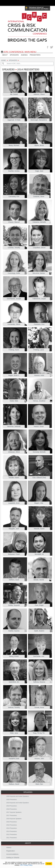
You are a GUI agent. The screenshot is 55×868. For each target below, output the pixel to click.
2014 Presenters (12, 828)
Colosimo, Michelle (39, 222)
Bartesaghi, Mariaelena (39, 120)
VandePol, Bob (14, 759)
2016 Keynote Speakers (14, 819)
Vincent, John (39, 759)
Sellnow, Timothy (14, 707)
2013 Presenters (12, 831)
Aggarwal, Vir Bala (14, 120)
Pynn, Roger (39, 605)
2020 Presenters (12, 799)
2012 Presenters (12, 834)
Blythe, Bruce (39, 145)
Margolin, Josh (14, 529)
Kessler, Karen (14, 478)
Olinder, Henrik (39, 580)
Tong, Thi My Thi (39, 733)
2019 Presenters (12, 806)
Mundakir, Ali (39, 554)
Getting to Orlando (13, 858)
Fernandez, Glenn (14, 324)
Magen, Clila (39, 503)
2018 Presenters (12, 809)
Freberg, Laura (39, 350)
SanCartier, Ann (39, 656)
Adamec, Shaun (39, 94)
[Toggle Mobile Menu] (53, 3)
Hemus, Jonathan (39, 401)
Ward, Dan (39, 784)
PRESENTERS (35, 55)
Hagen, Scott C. (14, 375)
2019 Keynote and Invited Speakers (18, 803)
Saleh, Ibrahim (39, 631)
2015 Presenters (12, 825)
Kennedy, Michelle (39, 452)
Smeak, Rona (39, 707)
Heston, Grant (39, 426)
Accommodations (12, 854)
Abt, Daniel (14, 94)
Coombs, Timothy (14, 248)
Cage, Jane (39, 171)
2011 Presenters (12, 838)
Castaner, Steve (39, 196)
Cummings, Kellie (14, 273)
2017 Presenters (12, 815)
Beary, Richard (14, 145)
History (9, 847)
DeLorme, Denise (39, 273)
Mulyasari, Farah (14, 554)
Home (3, 60)
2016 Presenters (12, 822)
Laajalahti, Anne (14, 503)
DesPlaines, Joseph (14, 299)
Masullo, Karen (39, 529)
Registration (11, 851)
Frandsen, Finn (39, 324)
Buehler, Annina (14, 171)
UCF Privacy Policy (26, 865)
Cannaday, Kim (14, 196)
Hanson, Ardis (39, 375)
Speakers (13, 60)
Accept (49, 864)
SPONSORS (14, 55)
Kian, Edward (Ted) (39, 478)
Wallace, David (14, 784)
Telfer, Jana (14, 733)
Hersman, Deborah (14, 426)
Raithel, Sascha (14, 631)
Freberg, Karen (14, 350)
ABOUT (5, 55)
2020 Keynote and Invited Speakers (18, 796)
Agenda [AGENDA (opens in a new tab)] (24, 55)
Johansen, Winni (14, 452)
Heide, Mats (14, 401)
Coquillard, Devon (39, 248)
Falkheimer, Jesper (39, 299)
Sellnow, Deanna (39, 682)
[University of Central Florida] (17, 3)
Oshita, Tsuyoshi (14, 605)
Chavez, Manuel (14, 222)
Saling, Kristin (14, 656)
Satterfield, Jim (14, 682)
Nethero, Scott (14, 580)
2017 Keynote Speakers (14, 812)
